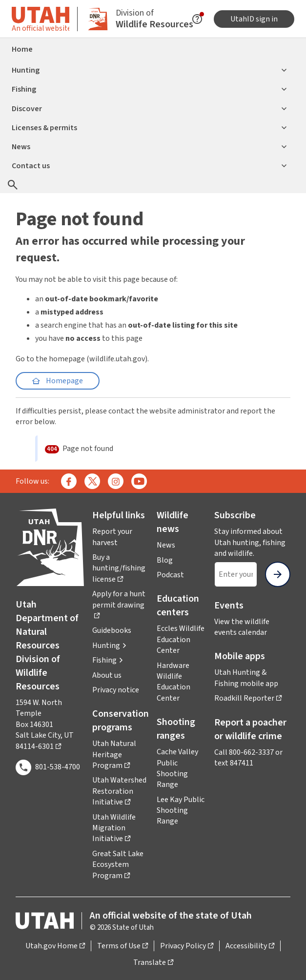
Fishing (149, 89)
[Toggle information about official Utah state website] (41, 19)
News (149, 147)
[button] (110, 646)
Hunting (149, 70)
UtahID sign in (254, 19)
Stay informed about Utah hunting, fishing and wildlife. (252, 542)
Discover (149, 109)
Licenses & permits (149, 128)
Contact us (149, 166)
